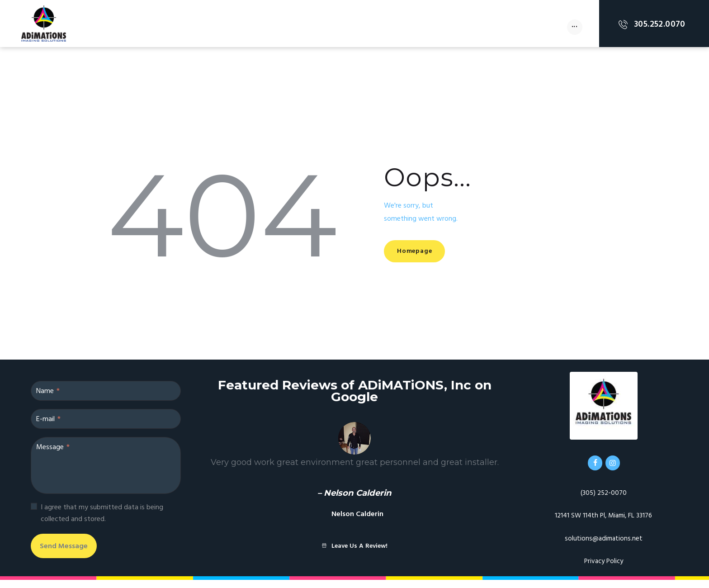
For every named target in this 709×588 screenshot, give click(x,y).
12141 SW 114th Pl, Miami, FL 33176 (604, 524)
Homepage (426, 252)
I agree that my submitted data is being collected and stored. (102, 517)
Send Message (80, 554)
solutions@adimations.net (603, 546)
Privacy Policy (603, 569)
